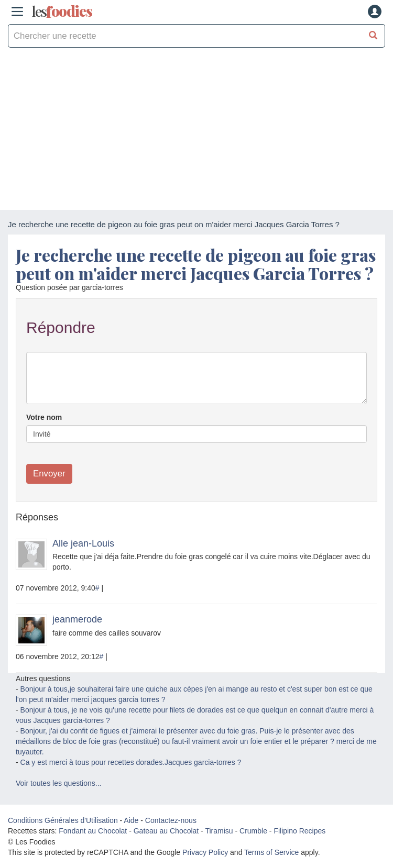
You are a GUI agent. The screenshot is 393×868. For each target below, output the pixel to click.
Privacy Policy (205, 852)
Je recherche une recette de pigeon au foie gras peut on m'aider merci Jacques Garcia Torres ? (196, 264)
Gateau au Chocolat (166, 831)
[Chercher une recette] (373, 36)
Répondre (61, 327)
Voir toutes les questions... (58, 783)
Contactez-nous (171, 820)
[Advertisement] (196, 131)
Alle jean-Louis (83, 543)
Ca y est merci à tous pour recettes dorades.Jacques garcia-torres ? (131, 762)
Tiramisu (219, 831)
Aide (131, 820)
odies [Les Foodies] (62, 12)
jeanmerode (77, 619)
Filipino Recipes (299, 831)
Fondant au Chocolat (93, 831)
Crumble (253, 831)
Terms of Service (271, 852)
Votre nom (44, 417)
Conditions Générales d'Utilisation (63, 820)
